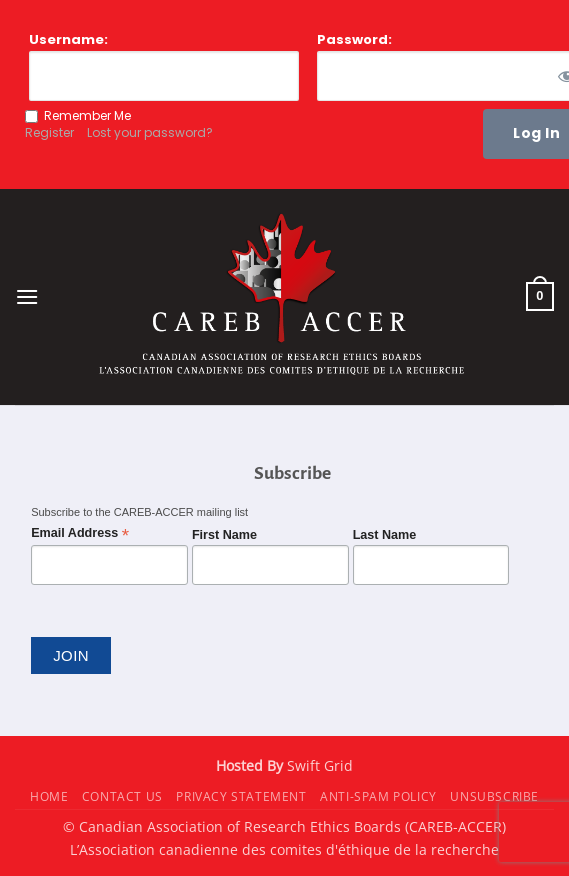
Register (49, 132)
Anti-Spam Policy (378, 796)
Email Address (80, 533)
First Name (224, 535)
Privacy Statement (241, 796)
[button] (27, 296)
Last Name (385, 535)
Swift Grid (318, 765)
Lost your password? (150, 132)
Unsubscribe (494, 796)
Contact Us (122, 796)
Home (49, 796)
